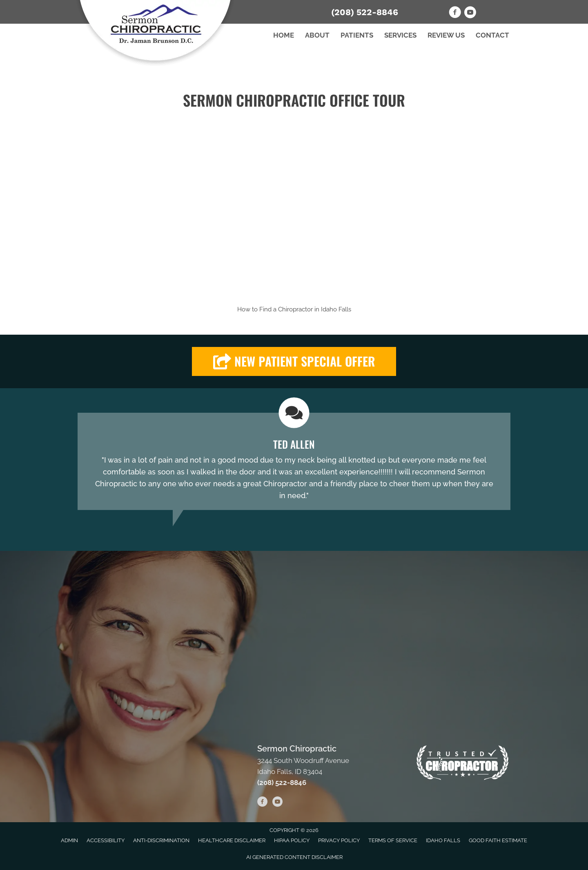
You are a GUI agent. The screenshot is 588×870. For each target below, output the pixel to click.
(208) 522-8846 (365, 12)
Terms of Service (393, 840)
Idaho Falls (336, 309)
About (317, 35)
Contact (492, 35)
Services (400, 35)
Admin (69, 840)
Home (284, 35)
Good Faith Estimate (498, 840)
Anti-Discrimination (161, 840)
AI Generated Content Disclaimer (294, 857)
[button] (294, 361)
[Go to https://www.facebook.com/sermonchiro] (455, 13)
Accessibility (106, 840)
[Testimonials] (294, 461)
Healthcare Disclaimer (232, 840)
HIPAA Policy (292, 840)
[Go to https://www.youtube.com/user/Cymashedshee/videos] (470, 13)
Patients (357, 35)
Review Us (446, 35)
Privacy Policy (339, 840)
